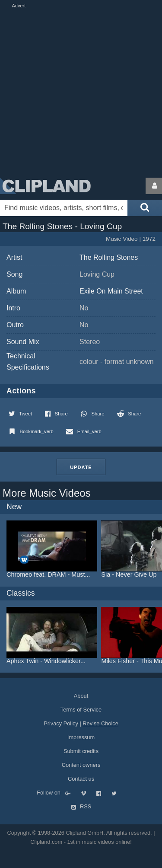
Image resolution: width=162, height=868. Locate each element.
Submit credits (81, 751)
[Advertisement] (81, 91)
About (81, 696)
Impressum (81, 737)
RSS (81, 806)
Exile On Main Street (111, 291)
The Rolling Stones (109, 257)
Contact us (81, 779)
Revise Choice (100, 723)
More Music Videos (47, 493)
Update (81, 467)
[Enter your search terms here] (64, 208)
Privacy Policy (61, 723)
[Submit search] (145, 208)
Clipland (45, 186)
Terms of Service (81, 710)
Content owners (81, 765)
